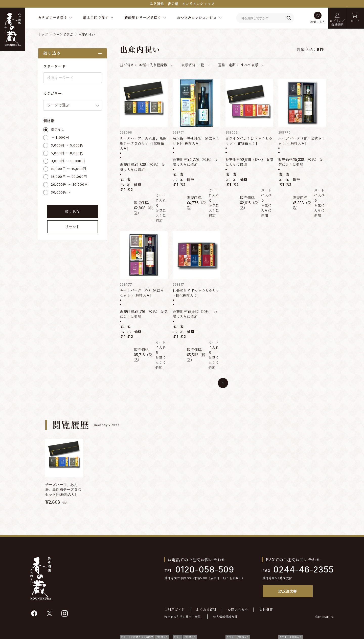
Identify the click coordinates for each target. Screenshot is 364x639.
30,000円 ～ (61, 192)
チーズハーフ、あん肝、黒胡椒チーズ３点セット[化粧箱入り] (143, 143)
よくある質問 (206, 610)
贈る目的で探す (96, 18)
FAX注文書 (288, 591)
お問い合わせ (238, 610)
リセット (72, 227)
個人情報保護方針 (225, 617)
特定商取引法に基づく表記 (183, 617)
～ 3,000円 (60, 137)
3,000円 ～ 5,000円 (67, 145)
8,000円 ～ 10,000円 (68, 161)
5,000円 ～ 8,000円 (67, 153)
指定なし (58, 130)
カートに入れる (161, 200)
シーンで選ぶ (63, 34)
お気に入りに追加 (161, 215)
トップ (43, 34)
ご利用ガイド (174, 610)
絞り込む (72, 212)
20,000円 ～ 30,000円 (69, 184)
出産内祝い (87, 35)
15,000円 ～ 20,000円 (69, 177)
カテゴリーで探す (52, 18)
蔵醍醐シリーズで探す (143, 18)
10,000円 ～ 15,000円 (69, 169)
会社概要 (266, 610)
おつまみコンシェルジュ (197, 18)
